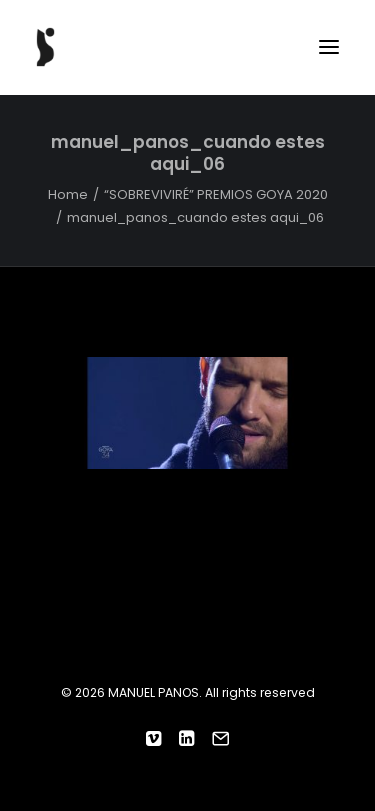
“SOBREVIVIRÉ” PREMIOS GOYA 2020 (216, 194)
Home (68, 194)
